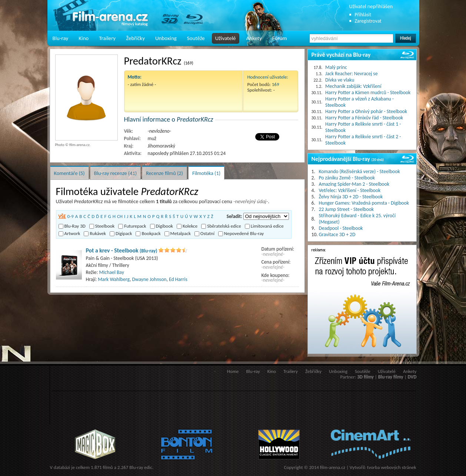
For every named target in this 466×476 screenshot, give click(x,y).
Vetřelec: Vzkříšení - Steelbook (350, 190)
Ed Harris (178, 279)
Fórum (280, 38)
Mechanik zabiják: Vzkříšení (353, 86)
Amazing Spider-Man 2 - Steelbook (354, 184)
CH (120, 216)
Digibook (162, 226)
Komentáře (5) (69, 173)
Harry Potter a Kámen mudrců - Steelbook (368, 92)
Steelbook (102, 226)
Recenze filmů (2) (164, 173)
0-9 (71, 216)
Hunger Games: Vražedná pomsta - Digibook (364, 203)
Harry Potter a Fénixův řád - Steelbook (364, 118)
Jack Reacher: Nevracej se (351, 74)
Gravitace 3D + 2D (337, 234)
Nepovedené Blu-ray (241, 233)
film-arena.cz (333, 467)
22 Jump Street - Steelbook (347, 209)
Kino (84, 38)
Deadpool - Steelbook (341, 228)
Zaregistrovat (368, 21)
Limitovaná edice (264, 226)
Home (233, 371)
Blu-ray (61, 38)
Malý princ (336, 67)
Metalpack (178, 233)
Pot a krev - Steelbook (122, 250)
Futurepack (132, 226)
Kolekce (187, 226)
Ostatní (204, 233)
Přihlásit (363, 15)
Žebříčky (135, 38)
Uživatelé (226, 38)
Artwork (69, 233)
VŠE (62, 216)
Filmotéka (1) (206, 173)
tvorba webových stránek (392, 467)
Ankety (254, 38)
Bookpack (148, 233)
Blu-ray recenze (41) (115, 173)
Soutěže (196, 38)
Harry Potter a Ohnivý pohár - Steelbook (366, 111)
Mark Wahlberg (114, 279)
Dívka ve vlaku (340, 80)
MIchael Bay (111, 272)
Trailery (107, 38)
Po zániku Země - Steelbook (347, 178)
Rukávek (95, 233)
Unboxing (166, 38)
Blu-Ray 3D (72, 226)
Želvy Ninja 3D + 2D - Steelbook (351, 197)
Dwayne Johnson (149, 279)
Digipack (121, 233)
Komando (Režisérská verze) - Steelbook (360, 171)
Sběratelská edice (221, 226)
